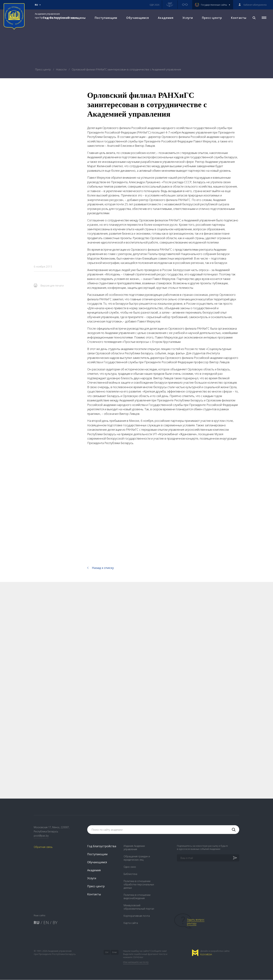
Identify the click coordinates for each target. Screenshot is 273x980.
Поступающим (106, 18)
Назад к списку (103, 568)
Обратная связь (43, 847)
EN (46, 923)
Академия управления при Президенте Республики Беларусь (56, 16)
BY (55, 923)
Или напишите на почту (136, 962)
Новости (62, 69)
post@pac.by (41, 836)
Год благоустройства (102, 846)
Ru (38, 6)
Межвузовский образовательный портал (139, 907)
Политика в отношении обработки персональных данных (139, 885)
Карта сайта (131, 923)
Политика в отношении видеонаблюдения (137, 897)
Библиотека (130, 874)
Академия (166, 18)
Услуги (188, 18)
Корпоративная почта (137, 916)
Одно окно (130, 867)
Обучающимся (138, 18)
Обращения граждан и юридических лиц (137, 858)
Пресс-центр (212, 18)
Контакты (239, 18)
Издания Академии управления (134, 848)
